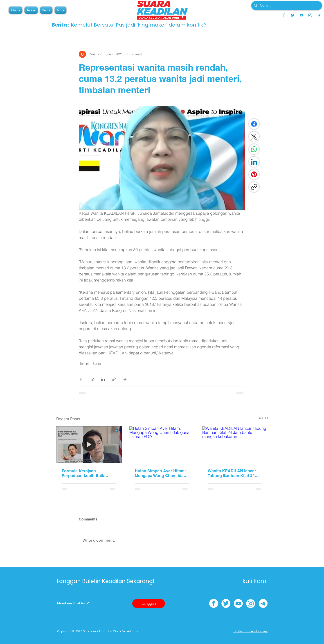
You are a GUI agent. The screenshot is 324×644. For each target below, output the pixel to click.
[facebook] (284, 15)
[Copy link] (254, 187)
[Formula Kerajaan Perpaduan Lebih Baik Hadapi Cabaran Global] (89, 445)
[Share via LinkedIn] (103, 379)
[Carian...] (286, 6)
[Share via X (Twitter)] (92, 379)
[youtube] (301, 15)
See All (263, 418)
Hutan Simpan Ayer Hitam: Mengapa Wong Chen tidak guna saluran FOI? (160, 473)
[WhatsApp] (254, 149)
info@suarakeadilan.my (250, 631)
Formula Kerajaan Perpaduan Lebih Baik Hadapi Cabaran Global (84, 473)
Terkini (84, 364)
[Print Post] (125, 379)
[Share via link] (114, 379)
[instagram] (310, 15)
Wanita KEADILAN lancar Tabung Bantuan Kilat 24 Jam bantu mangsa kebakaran (232, 473)
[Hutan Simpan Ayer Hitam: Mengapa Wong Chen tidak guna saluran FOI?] (162, 445)
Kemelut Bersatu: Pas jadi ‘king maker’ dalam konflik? (138, 25)
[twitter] (293, 15)
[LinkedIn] (254, 162)
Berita (97, 364)
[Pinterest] (254, 174)
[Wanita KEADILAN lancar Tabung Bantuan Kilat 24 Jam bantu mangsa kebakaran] (235, 445)
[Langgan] (149, 603)
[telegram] (319, 15)
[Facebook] (254, 124)
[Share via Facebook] (81, 379)
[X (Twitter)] (254, 137)
